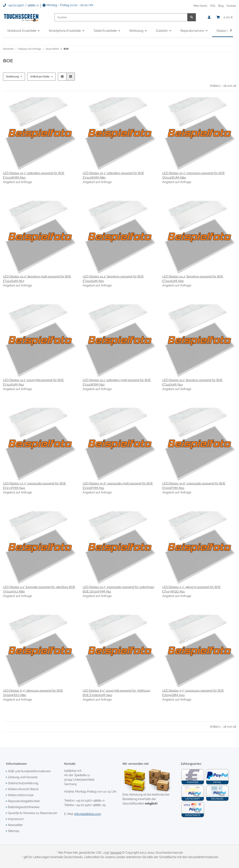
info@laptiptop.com (88, 814)
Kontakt (231, 6)
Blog (221, 6)
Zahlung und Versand (23, 777)
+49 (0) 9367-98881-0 (90, 801)
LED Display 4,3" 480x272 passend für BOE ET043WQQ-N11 (191, 589)
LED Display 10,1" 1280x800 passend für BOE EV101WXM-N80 (113, 175)
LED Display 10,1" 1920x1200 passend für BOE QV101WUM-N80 (194, 175)
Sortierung (12, 77)
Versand (116, 853)
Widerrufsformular (21, 795)
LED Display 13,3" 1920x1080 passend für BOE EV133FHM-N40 (34, 486)
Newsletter (15, 825)
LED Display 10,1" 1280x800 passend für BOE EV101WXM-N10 (34, 175)
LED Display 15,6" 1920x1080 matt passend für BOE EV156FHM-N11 (118, 486)
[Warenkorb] (225, 17)
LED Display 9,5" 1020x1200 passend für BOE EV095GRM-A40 (193, 693)
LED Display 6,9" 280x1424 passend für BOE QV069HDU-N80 (33, 693)
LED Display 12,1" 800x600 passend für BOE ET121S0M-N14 (192, 382)
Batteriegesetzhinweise (24, 807)
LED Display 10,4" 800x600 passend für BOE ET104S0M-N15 (113, 279)
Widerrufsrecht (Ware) (23, 789)
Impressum (16, 819)
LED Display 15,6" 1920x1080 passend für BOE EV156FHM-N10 (194, 486)
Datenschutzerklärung (23, 783)
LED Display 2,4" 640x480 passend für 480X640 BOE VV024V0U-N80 (39, 589)
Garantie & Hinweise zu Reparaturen (32, 813)
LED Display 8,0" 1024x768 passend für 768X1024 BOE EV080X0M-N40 (117, 693)
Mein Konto (200, 6)
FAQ (213, 6)
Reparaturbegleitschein (24, 801)
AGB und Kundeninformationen (29, 771)
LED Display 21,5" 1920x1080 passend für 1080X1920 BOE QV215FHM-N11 (118, 589)
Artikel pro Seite (40, 77)
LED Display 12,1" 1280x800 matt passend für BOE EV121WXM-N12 (117, 382)
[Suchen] (121, 17)
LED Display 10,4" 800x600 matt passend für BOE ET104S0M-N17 (37, 279)
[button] (209, 17)
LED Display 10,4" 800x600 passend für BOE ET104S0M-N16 (193, 279)
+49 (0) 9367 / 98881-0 (21, 5)
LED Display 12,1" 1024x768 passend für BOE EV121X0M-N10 (33, 382)
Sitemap (14, 831)
